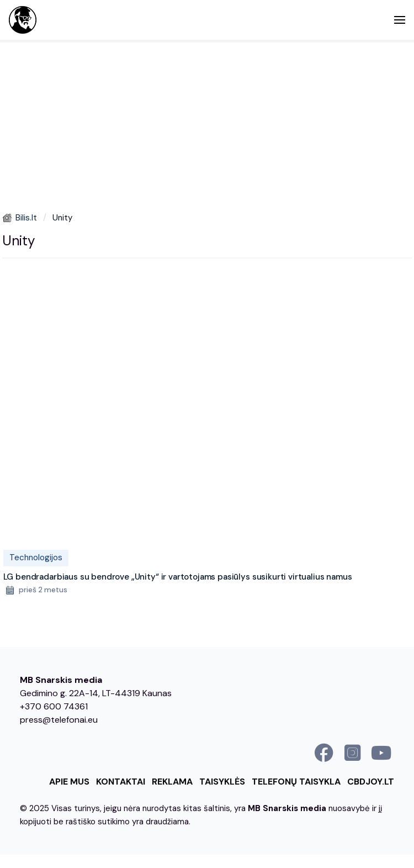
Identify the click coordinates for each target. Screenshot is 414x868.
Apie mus (69, 782)
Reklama (172, 782)
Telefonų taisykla (296, 782)
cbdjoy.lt (371, 782)
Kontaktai (121, 782)
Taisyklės (222, 782)
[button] (400, 20)
